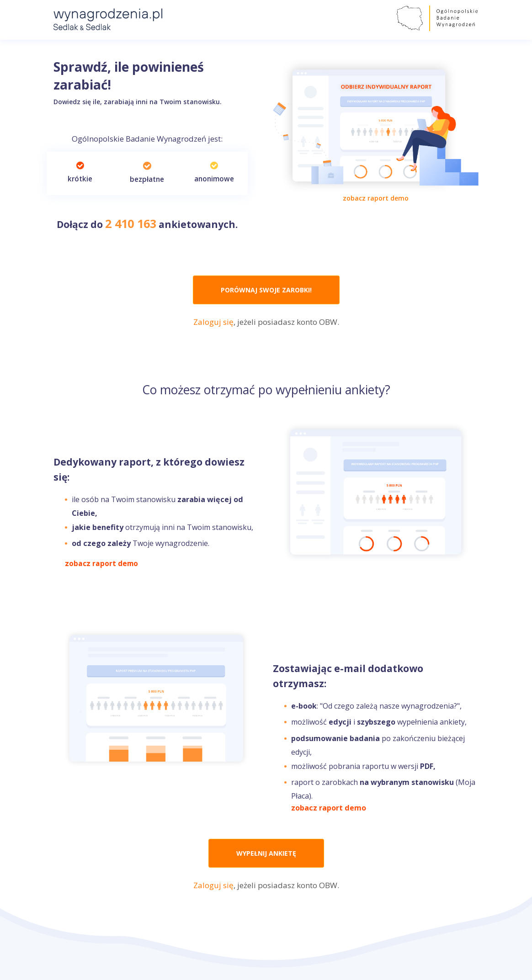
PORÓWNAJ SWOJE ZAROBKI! (266, 290)
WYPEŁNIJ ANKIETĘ (266, 853)
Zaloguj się (213, 322)
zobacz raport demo (376, 198)
